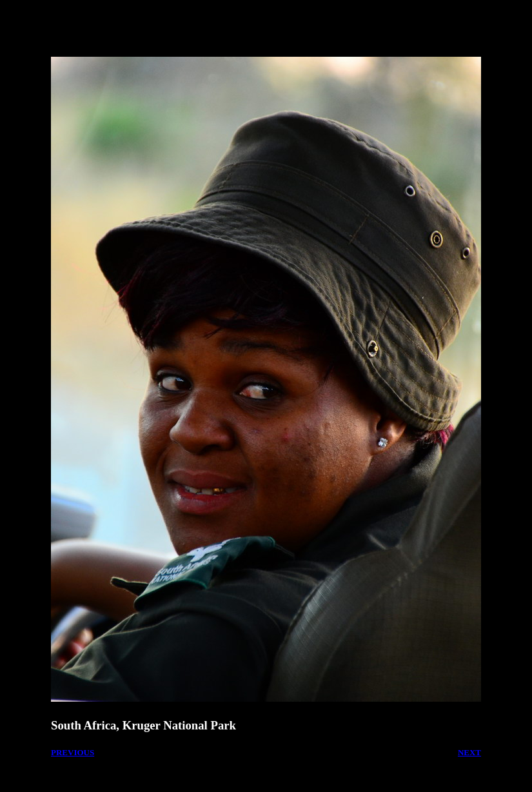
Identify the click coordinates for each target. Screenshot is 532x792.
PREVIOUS (73, 752)
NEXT (469, 752)
